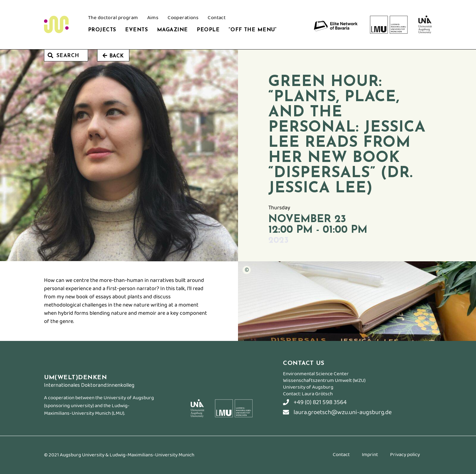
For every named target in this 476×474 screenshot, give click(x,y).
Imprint (370, 455)
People (208, 30)
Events (136, 30)
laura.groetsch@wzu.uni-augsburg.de (337, 412)
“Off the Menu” (253, 30)
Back (113, 56)
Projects (102, 30)
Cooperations (183, 19)
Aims (153, 19)
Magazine (172, 30)
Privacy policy (405, 455)
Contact (217, 19)
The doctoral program (113, 19)
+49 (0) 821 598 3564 (315, 402)
